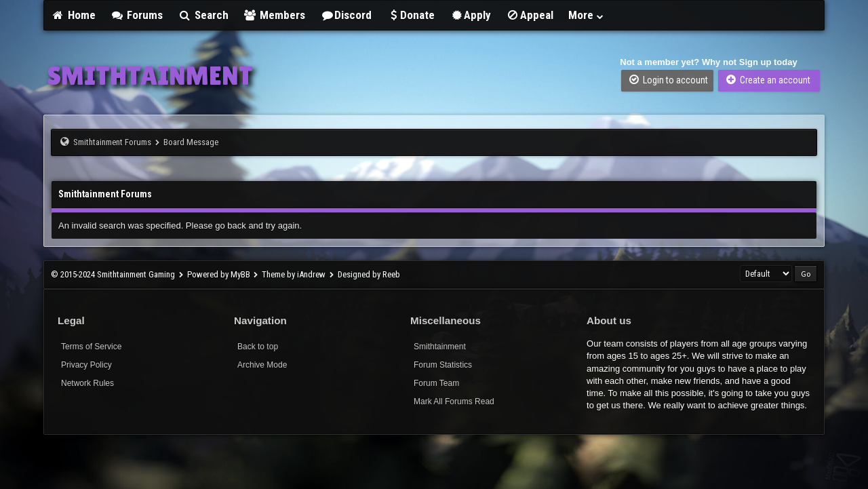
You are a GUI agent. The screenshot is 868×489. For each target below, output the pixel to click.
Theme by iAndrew (294, 274)
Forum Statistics (443, 365)
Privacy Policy (86, 365)
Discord (346, 15)
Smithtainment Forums (112, 142)
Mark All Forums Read (454, 402)
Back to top (258, 347)
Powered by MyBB (219, 274)
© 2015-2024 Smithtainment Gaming (113, 274)
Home (73, 15)
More (587, 15)
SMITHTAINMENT (150, 76)
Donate (411, 15)
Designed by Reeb (369, 274)
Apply (470, 15)
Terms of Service (91, 347)
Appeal (530, 15)
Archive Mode (262, 365)
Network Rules (87, 383)
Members (275, 15)
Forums (137, 15)
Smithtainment (440, 347)
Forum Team (436, 383)
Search (203, 15)
